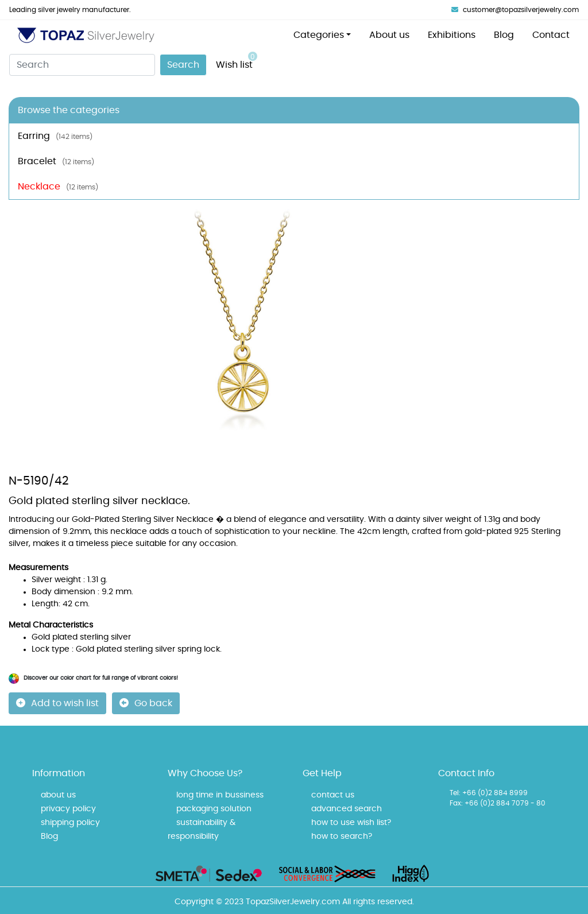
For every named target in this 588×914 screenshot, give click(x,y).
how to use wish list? (351, 823)
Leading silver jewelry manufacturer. (70, 10)
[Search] (82, 65)
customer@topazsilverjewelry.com (515, 10)
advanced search (347, 809)
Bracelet (56, 161)
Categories (319, 35)
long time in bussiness (220, 795)
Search (183, 65)
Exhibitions (452, 35)
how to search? (342, 836)
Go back (146, 703)
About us (389, 35)
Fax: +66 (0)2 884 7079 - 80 (498, 803)
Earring (55, 136)
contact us (333, 795)
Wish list (237, 61)
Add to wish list (57, 703)
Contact (551, 35)
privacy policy (68, 809)
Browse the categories (69, 110)
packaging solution (214, 809)
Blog (504, 35)
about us (58, 795)
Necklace (58, 187)
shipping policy (70, 823)
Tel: (455, 793)
